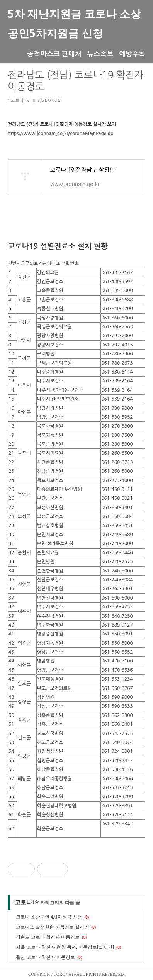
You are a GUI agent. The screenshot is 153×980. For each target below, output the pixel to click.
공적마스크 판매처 (54, 54)
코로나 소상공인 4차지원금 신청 (49, 917)
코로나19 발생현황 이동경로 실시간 (52, 927)
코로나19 (19, 100)
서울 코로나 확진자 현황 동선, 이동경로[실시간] (65, 947)
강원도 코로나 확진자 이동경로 (48, 937)
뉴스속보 (100, 54)
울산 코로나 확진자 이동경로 (45, 957)
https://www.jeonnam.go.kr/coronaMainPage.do (60, 134)
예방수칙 (132, 54)
